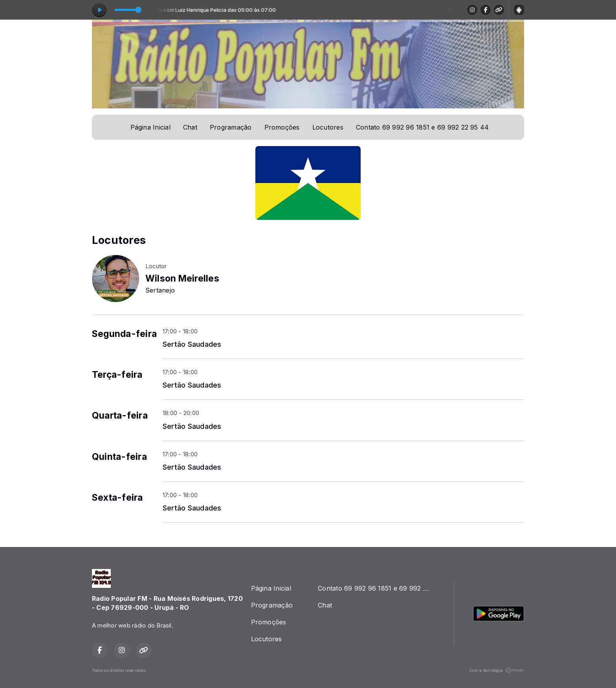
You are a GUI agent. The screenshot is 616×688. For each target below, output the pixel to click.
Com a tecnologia (497, 670)
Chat (190, 127)
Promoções (282, 127)
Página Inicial (150, 127)
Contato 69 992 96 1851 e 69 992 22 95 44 (423, 127)
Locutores (328, 127)
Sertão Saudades (192, 344)
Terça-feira (117, 375)
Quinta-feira (119, 457)
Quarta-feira (120, 415)
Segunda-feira (124, 334)
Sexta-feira (117, 498)
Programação (231, 127)
